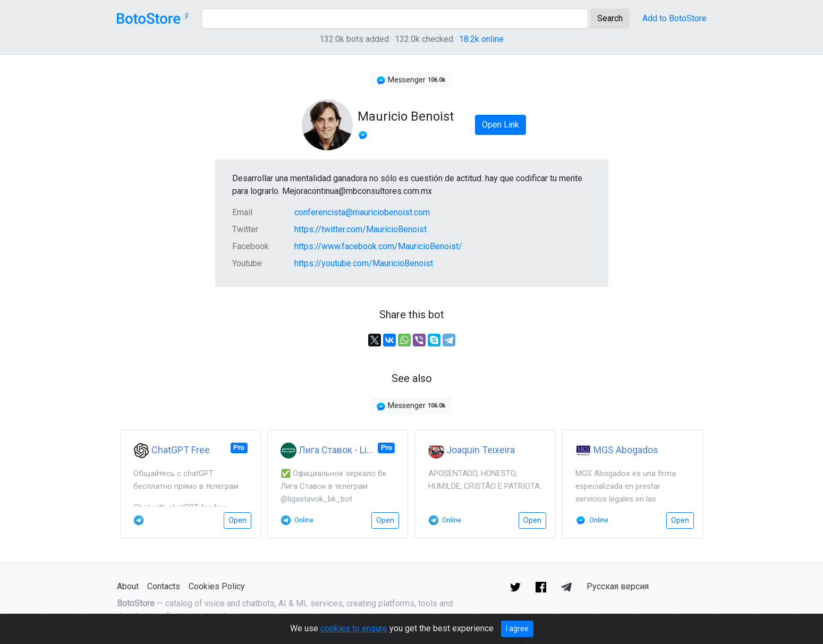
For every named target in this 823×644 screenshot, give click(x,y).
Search (610, 18)
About (128, 586)
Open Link (500, 125)
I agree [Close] (517, 629)
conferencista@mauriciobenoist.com (362, 212)
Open (237, 520)
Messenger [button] (411, 80)
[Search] (395, 19)
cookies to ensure (354, 628)
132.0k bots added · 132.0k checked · (411, 39)
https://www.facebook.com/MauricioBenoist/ (378, 246)
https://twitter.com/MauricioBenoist (360, 229)
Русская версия (618, 586)
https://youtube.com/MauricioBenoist (364, 263)
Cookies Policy (217, 586)
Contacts (164, 586)
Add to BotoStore (674, 18)
